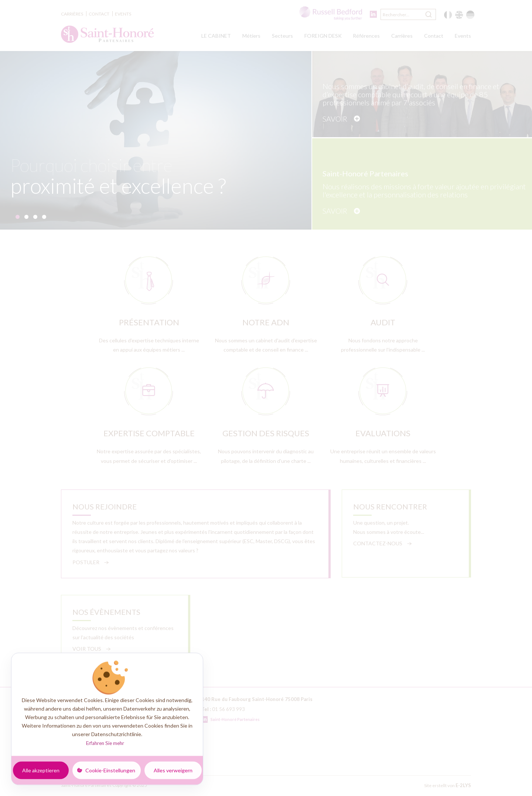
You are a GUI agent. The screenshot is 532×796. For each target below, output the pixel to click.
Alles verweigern (173, 770)
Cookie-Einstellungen (110, 770)
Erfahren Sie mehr (105, 743)
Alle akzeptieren (41, 770)
